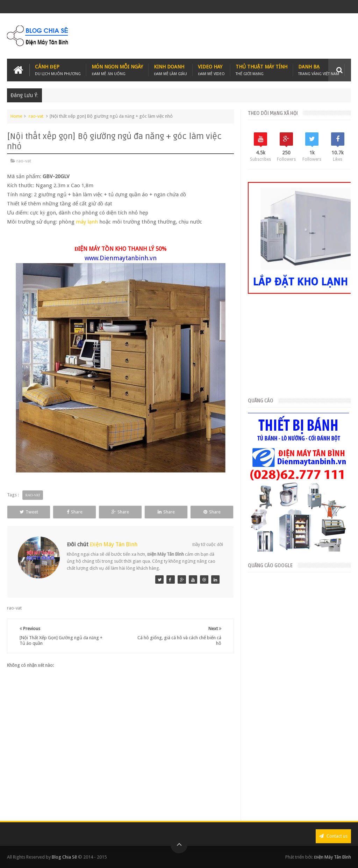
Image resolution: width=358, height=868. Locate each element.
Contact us (333, 836)
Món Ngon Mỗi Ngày (117, 70)
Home (16, 116)
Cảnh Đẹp (58, 70)
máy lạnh (87, 222)
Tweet (29, 512)
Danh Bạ (319, 70)
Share (75, 512)
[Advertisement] (224, 36)
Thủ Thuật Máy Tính (262, 70)
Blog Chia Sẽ (64, 857)
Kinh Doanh (170, 70)
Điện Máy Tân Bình (114, 544)
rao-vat (36, 116)
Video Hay (211, 70)
